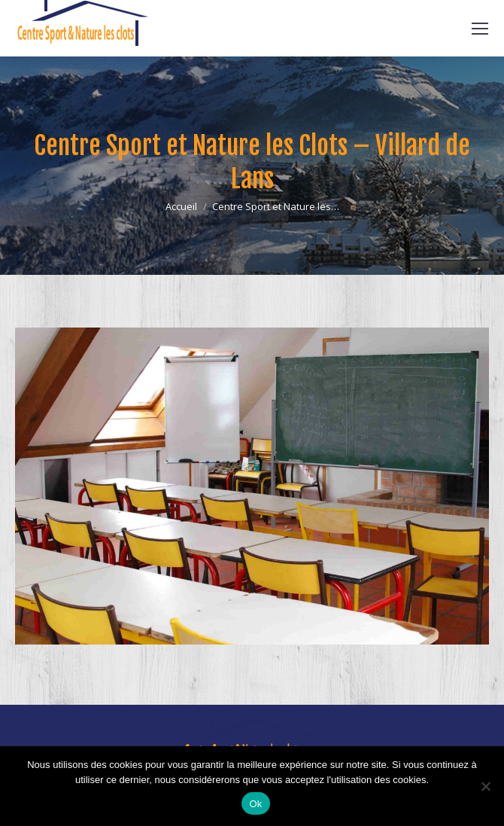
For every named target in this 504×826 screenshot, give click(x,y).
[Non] (485, 786)
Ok (255, 804)
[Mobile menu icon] (480, 29)
